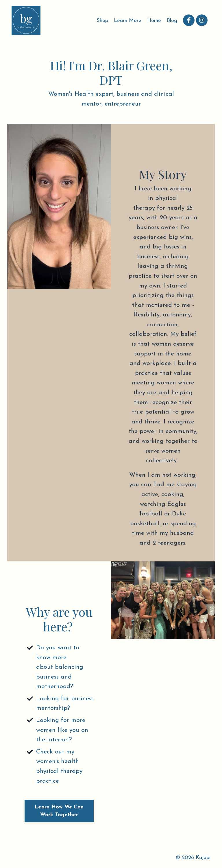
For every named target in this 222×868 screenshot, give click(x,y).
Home (154, 21)
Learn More (128, 21)
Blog (172, 21)
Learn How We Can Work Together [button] (59, 811)
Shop (102, 21)
